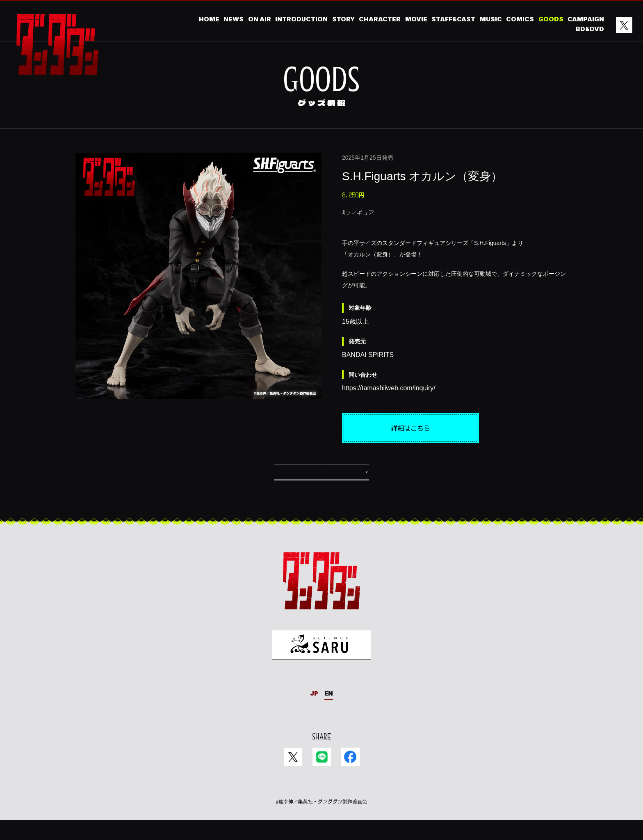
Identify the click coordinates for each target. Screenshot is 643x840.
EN (329, 713)
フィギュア (360, 213)
